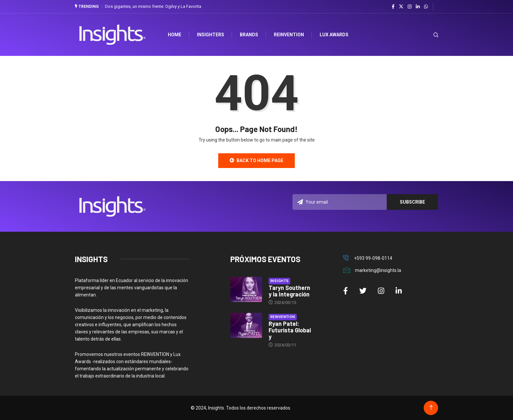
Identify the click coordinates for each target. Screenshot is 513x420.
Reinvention (289, 35)
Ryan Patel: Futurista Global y (290, 330)
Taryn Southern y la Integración (289, 291)
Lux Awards (334, 35)
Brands (249, 35)
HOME (175, 35)
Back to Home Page (256, 160)
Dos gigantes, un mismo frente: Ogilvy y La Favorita (153, 6)
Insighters (211, 35)
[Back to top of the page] (431, 408)
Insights (280, 281)
